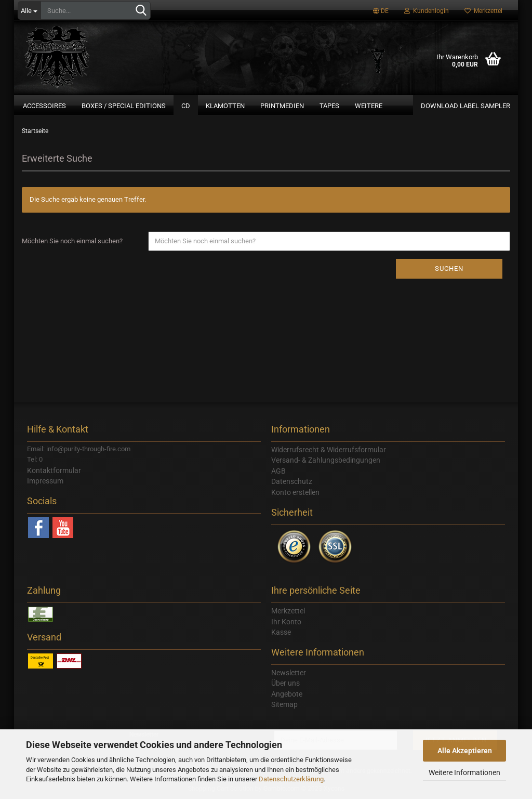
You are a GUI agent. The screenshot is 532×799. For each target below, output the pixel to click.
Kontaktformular (54, 470)
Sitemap (284, 704)
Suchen (449, 268)
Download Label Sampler (465, 106)
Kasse (281, 632)
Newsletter (289, 673)
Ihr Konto (286, 622)
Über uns (285, 683)
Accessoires (44, 106)
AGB (278, 471)
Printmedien (282, 106)
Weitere (369, 106)
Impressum (45, 481)
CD (186, 106)
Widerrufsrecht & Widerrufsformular (329, 450)
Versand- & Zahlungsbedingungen (326, 460)
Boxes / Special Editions (124, 106)
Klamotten (225, 106)
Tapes (329, 106)
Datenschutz (292, 481)
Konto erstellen (295, 492)
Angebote (287, 694)
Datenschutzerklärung (291, 779)
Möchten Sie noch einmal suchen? (72, 241)
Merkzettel (483, 11)
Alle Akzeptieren (465, 751)
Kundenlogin (427, 11)
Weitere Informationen (464, 772)
